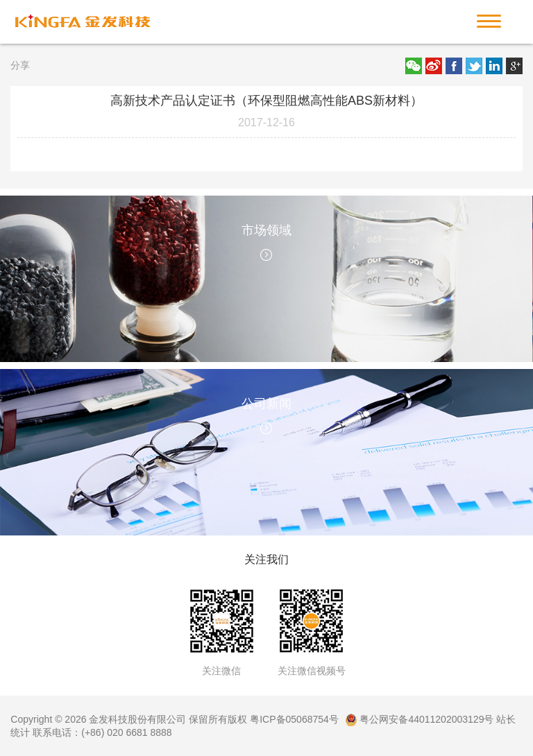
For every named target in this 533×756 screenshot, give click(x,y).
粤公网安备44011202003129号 (420, 719)
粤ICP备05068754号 (294, 719)
